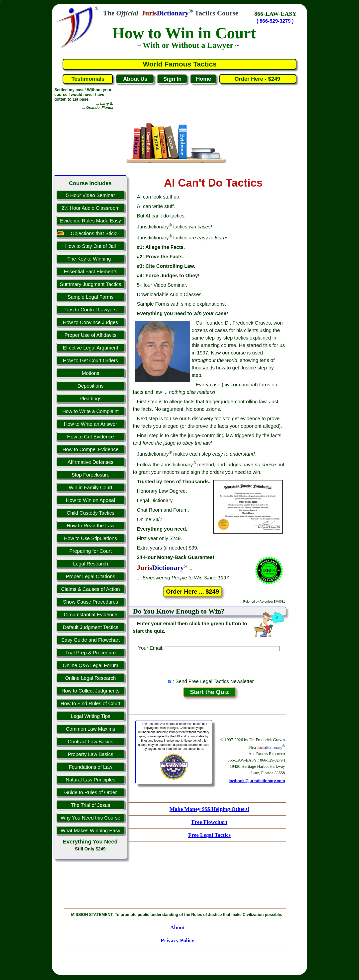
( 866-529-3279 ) (275, 21)
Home (204, 79)
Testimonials (88, 79)
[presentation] (209, 663)
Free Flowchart (209, 822)
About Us (135, 79)
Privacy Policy (177, 940)
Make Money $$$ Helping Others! (209, 809)
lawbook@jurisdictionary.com (257, 781)
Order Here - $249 (258, 79)
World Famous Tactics (180, 64)
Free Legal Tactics (210, 835)
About (178, 927)
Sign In (172, 79)
